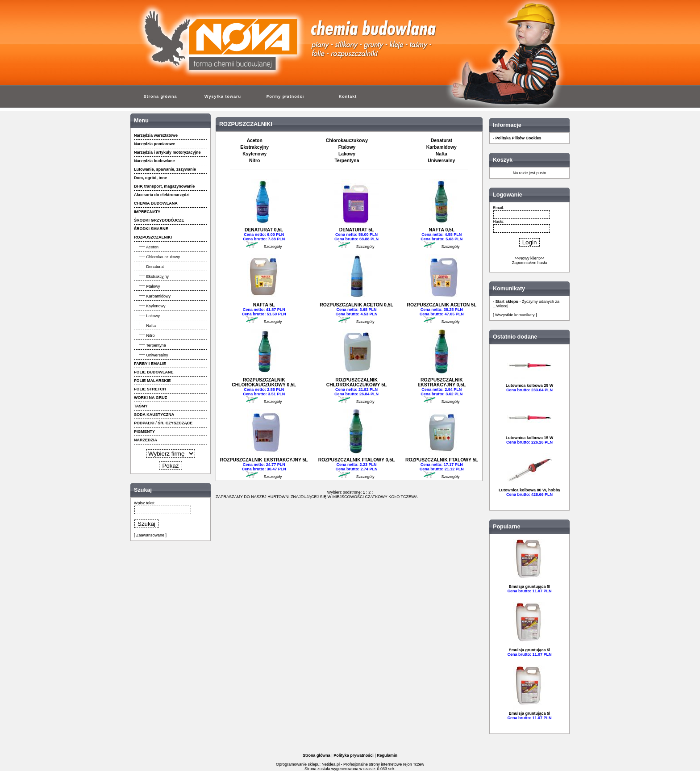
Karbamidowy (159, 296)
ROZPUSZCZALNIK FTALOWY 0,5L (356, 460)
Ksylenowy (156, 306)
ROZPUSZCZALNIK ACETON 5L (442, 305)
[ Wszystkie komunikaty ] (515, 315)
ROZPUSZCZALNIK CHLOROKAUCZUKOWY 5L (356, 382)
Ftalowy (153, 286)
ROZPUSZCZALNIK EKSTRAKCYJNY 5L (264, 460)
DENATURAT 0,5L (264, 230)
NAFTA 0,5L (442, 230)
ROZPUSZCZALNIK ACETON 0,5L (356, 305)
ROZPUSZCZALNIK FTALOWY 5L (442, 460)
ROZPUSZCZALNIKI (246, 124)
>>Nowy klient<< (529, 258)
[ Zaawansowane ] (150, 535)
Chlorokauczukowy (163, 257)
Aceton (152, 247)
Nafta (151, 326)
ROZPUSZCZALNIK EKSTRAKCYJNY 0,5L (442, 382)
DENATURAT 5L (357, 230)
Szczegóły (273, 247)
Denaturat (155, 267)
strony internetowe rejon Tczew (397, 764)
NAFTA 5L (264, 305)
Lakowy (153, 316)
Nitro (151, 335)
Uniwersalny (157, 355)
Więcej (502, 306)
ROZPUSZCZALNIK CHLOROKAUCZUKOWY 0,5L (264, 382)
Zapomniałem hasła (530, 263)
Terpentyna (156, 345)
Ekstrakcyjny (158, 277)
